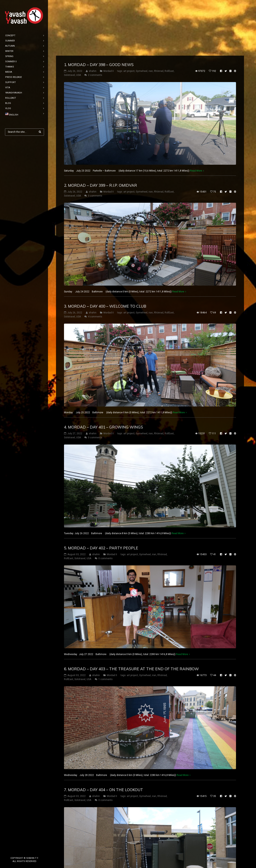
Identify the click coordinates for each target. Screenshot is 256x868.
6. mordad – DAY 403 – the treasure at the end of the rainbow (131, 613)
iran (151, 15)
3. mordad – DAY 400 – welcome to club (105, 251)
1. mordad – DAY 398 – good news (99, 9)
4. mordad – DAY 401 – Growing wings (103, 371)
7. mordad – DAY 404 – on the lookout (103, 734)
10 (138, 856)
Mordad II (108, 15)
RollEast (169, 15)
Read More (196, 115)
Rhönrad (159, 15)
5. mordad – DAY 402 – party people (101, 492)
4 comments (95, 261)
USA (78, 19)
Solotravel (69, 19)
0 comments (95, 140)
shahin (93, 15)
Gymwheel (142, 15)
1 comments (105, 624)
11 (145, 856)
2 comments (95, 19)
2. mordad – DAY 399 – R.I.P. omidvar (100, 130)
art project (129, 15)
